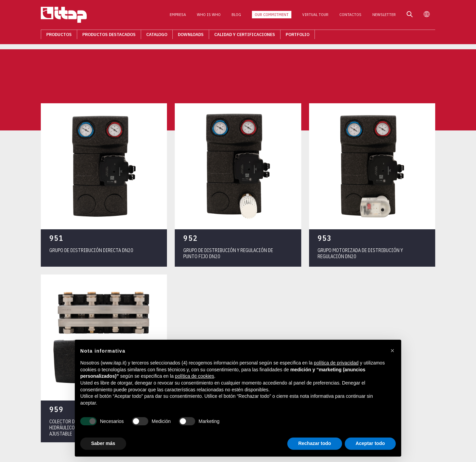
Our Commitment (272, 16)
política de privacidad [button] (336, 363)
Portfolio (297, 36)
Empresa (178, 16)
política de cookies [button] (195, 376)
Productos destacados (109, 36)
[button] (392, 351)
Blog (236, 16)
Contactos (350, 16)
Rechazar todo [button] (314, 443)
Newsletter (384, 16)
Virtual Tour (315, 16)
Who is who (209, 16)
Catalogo (157, 36)
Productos (59, 36)
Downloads (191, 36)
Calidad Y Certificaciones (245, 36)
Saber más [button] (103, 443)
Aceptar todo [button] (370, 443)
